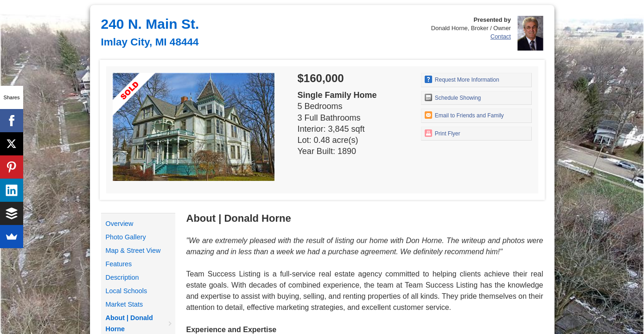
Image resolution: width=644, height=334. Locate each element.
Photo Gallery (126, 237)
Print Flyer (443, 133)
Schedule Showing (453, 97)
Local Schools (127, 291)
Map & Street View (133, 250)
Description (122, 277)
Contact (501, 36)
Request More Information (462, 79)
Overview (120, 224)
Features (119, 264)
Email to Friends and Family (464, 115)
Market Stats (124, 304)
